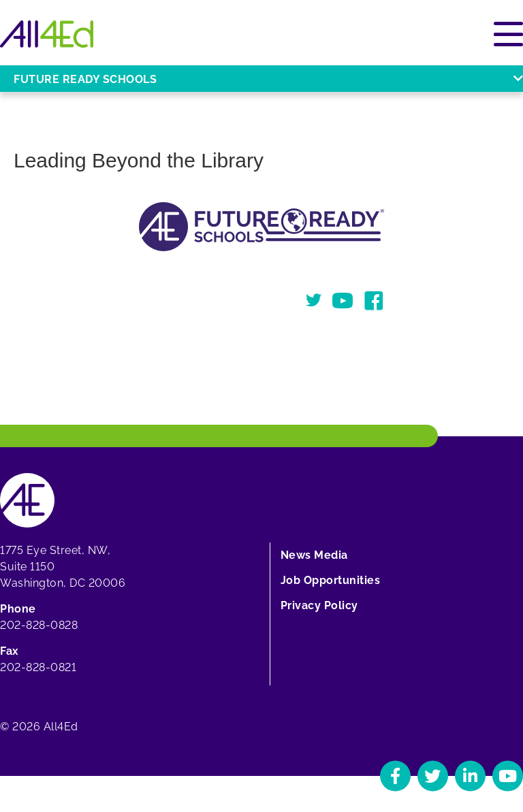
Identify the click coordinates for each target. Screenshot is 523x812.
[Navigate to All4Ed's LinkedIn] (470, 776)
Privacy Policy (319, 605)
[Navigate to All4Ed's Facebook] (395, 776)
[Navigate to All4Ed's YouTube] (508, 776)
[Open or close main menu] (508, 34)
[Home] (47, 34)
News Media (314, 555)
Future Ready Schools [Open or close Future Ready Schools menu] (268, 79)
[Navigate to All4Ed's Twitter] (433, 776)
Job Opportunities (331, 580)
